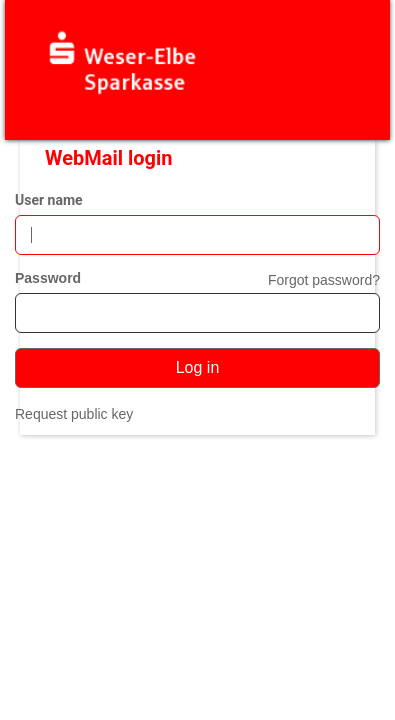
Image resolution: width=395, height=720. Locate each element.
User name (49, 200)
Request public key (74, 414)
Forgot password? (324, 280)
